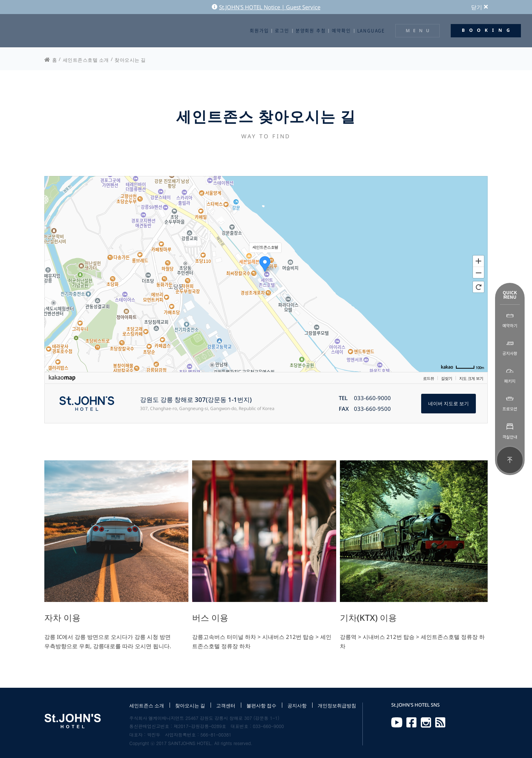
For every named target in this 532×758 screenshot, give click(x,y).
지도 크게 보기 (471, 378)
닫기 (479, 7)
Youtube (397, 723)
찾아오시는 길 (130, 60)
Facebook (412, 723)
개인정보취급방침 (337, 705)
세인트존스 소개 (147, 705)
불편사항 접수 (261, 705)
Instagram (426, 723)
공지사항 (297, 705)
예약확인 (341, 31)
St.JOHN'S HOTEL (39, 31)
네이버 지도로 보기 (449, 403)
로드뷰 (429, 378)
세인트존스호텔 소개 (86, 60)
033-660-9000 (372, 398)
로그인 (282, 31)
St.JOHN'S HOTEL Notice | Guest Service (266, 7)
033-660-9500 (372, 409)
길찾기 (447, 378)
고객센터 (226, 705)
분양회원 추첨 (311, 31)
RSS (440, 723)
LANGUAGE (371, 31)
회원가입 (259, 31)
